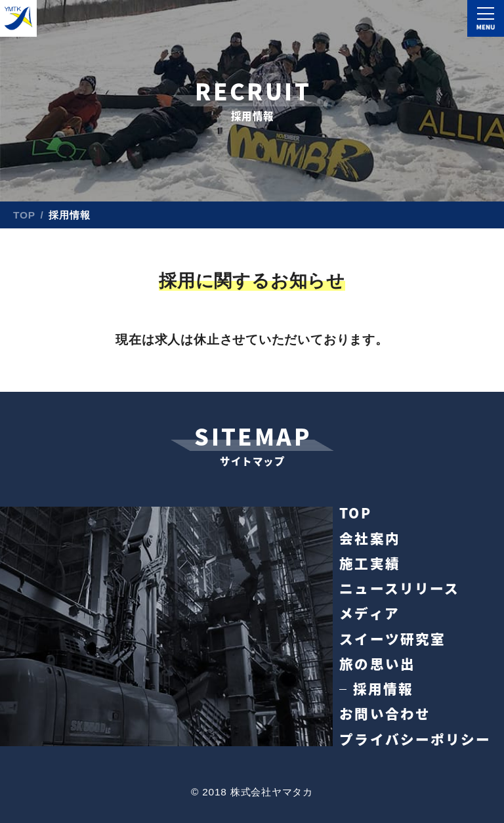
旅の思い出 (377, 664)
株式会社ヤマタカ (18, 18)
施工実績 (369, 563)
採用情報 (383, 689)
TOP (24, 215)
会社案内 (369, 538)
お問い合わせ (385, 714)
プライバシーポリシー (415, 739)
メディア (369, 613)
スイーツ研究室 (392, 639)
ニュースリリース (399, 588)
